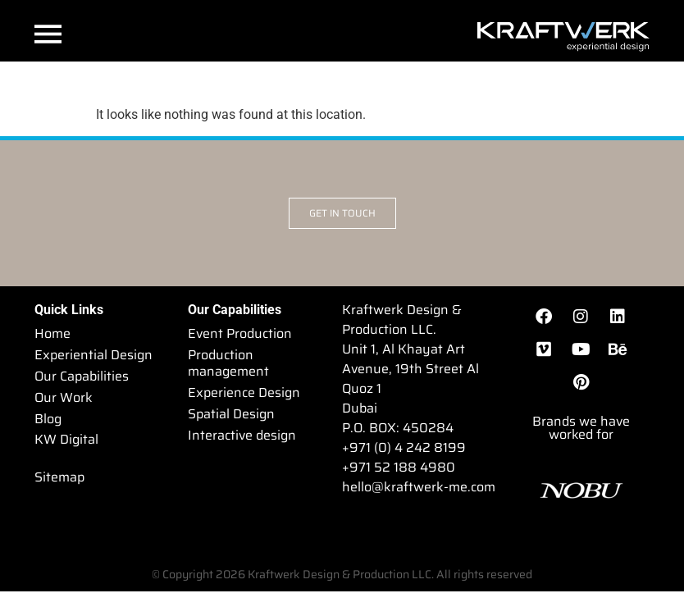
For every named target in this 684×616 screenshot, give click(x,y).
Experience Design (244, 392)
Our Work (64, 397)
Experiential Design (93, 355)
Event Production (240, 333)
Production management (228, 363)
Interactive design (242, 435)
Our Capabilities (82, 376)
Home (52, 333)
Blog (48, 419)
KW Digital (66, 440)
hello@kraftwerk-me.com (419, 487)
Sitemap (59, 478)
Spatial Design (231, 414)
